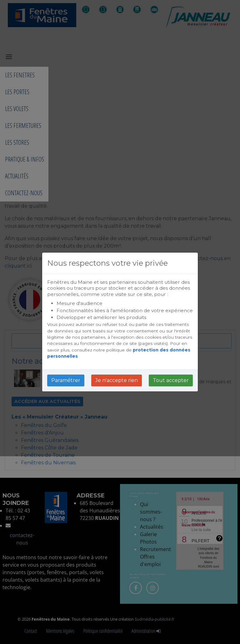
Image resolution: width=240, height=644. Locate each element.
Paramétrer (66, 380)
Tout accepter (171, 380)
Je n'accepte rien (117, 380)
